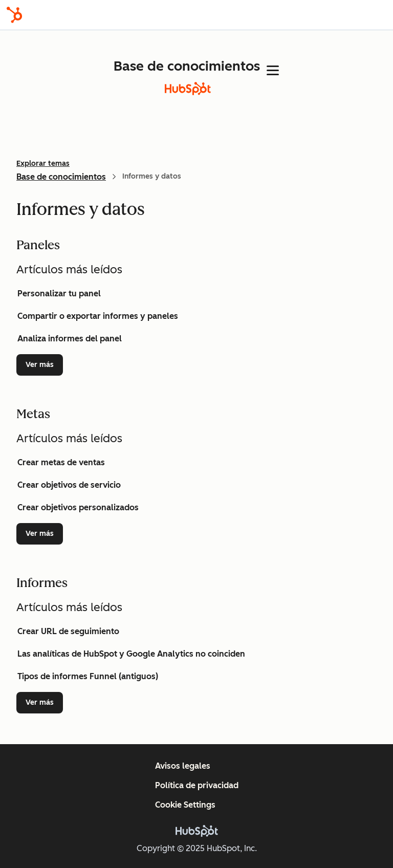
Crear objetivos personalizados (78, 507)
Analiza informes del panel (70, 339)
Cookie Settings (185, 805)
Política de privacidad (197, 785)
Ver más (44, 364)
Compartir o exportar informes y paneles (98, 316)
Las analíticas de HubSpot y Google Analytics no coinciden (131, 654)
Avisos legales (183, 766)
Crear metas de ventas (61, 462)
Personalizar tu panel (59, 294)
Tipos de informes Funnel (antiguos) (88, 676)
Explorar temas (43, 164)
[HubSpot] (14, 15)
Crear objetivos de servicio (69, 485)
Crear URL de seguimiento (68, 631)
